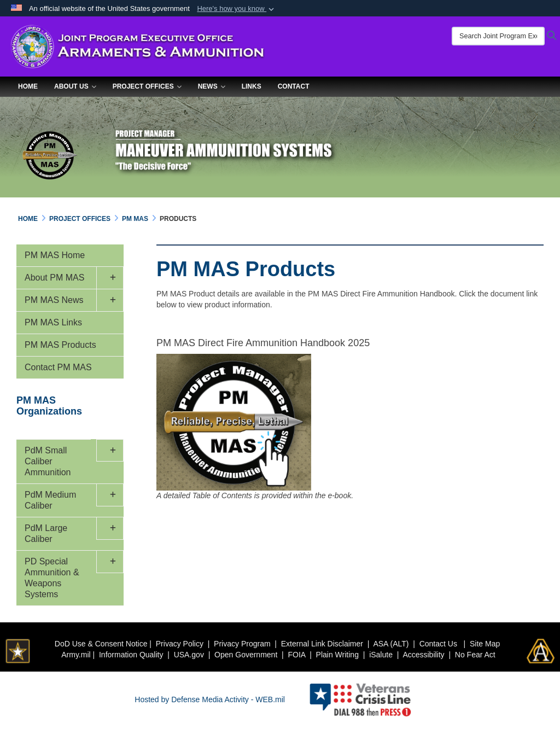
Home (28, 86)
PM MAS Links (53, 322)
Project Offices (147, 86)
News (212, 86)
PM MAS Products (60, 345)
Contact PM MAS (58, 367)
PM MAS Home (55, 255)
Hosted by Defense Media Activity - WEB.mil (210, 699)
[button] (237, 9)
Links (252, 86)
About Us (75, 86)
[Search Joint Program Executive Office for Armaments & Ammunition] (498, 36)
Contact (294, 86)
